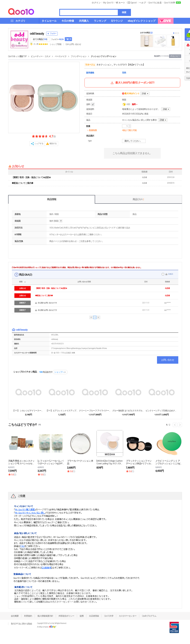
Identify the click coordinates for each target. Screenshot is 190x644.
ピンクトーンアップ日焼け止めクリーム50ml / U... (162, 411)
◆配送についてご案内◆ (22, 183)
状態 (21, 282)
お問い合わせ (168, 360)
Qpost (134, 3)
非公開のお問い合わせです (47, 303)
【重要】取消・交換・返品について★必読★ (31, 177)
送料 (91, 105)
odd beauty (37, 34)
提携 (82, 616)
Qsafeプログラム (149, 616)
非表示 (171, 274)
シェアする (39, 144)
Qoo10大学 (170, 3)
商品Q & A (138, 199)
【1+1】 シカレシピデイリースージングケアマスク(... (28, 411)
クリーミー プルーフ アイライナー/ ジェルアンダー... (95, 411)
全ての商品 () (40, 39)
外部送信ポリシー (66, 616)
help (61, 221)
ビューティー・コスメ (41, 56)
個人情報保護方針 (45, 616)
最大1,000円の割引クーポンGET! (132, 83)
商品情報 (52, 199)
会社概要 (15, 616)
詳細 (144, 93)
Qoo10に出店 (155, 3)
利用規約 (28, 616)
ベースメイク (61, 56)
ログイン (96, 3)
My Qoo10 (108, 3)
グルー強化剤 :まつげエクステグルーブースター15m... (128, 411)
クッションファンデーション (104, 56)
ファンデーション (79, 56)
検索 (124, 12)
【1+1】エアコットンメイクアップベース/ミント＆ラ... (62, 411)
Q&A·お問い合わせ (73, 44)
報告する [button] (53, 144)
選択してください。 (134, 141)
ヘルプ (143, 3)
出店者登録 (94, 616)
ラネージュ (90, 65)
